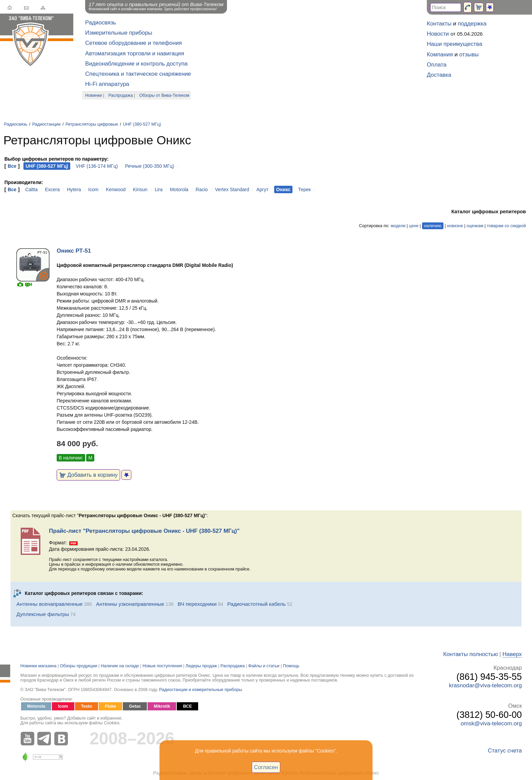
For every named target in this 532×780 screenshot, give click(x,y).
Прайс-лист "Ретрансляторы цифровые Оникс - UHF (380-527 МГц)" (144, 531)
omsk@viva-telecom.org (491, 723)
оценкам (475, 226)
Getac (135, 706)
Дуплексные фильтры (43, 614)
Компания (440, 55)
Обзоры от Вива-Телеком (164, 95)
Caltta (31, 189)
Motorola (179, 189)
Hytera (74, 189)
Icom (93, 189)
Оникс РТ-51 (74, 251)
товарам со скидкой (506, 226)
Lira (159, 189)
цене (414, 226)
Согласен (266, 767)
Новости (438, 34)
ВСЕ (187, 706)
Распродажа (121, 95)
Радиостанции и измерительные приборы (201, 690)
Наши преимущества (454, 44)
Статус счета (505, 751)
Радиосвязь (101, 23)
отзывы (469, 55)
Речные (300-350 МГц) (150, 166)
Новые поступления (162, 666)
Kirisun (140, 189)
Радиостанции (46, 124)
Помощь (291, 666)
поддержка (472, 24)
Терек (305, 189)
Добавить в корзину (88, 475)
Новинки (93, 95)
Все (12, 166)
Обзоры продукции (79, 666)
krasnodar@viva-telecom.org (485, 685)
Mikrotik (162, 706)
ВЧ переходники (197, 604)
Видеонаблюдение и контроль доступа (136, 64)
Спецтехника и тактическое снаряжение (138, 74)
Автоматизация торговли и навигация (135, 53)
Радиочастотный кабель (256, 604)
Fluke (110, 706)
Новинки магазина (38, 666)
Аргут (263, 189)
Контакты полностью (470, 654)
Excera (52, 189)
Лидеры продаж (201, 666)
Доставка (439, 75)
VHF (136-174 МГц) (97, 166)
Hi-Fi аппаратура (107, 84)
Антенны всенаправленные (49, 604)
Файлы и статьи (264, 666)
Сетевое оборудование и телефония (134, 43)
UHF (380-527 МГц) (142, 124)
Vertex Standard (232, 189)
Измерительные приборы (119, 33)
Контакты (439, 24)
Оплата (437, 65)
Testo (87, 706)
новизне (455, 226)
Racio (202, 189)
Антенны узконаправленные (130, 604)
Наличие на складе (120, 666)
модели (398, 226)
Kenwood (116, 189)
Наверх (512, 654)
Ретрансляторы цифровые (92, 124)
